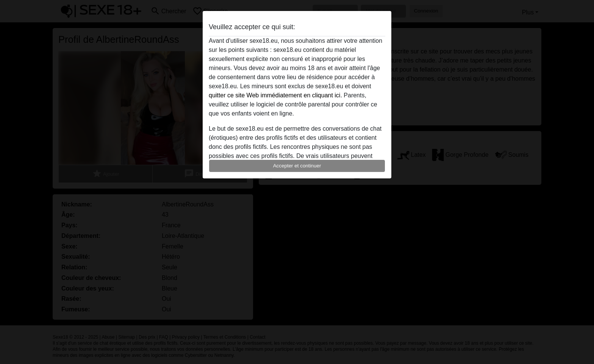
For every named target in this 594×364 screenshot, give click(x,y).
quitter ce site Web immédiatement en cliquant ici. (275, 95)
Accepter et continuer (297, 166)
